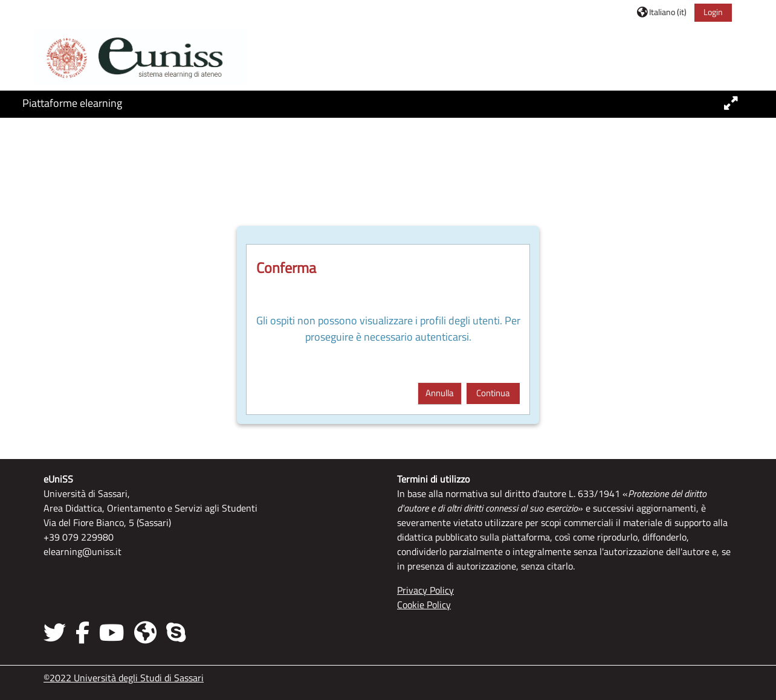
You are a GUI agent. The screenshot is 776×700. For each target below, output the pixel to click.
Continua (493, 393)
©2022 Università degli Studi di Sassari (124, 678)
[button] (662, 12)
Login (713, 12)
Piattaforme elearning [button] (72, 103)
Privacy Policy (425, 590)
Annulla (440, 393)
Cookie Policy (424, 605)
